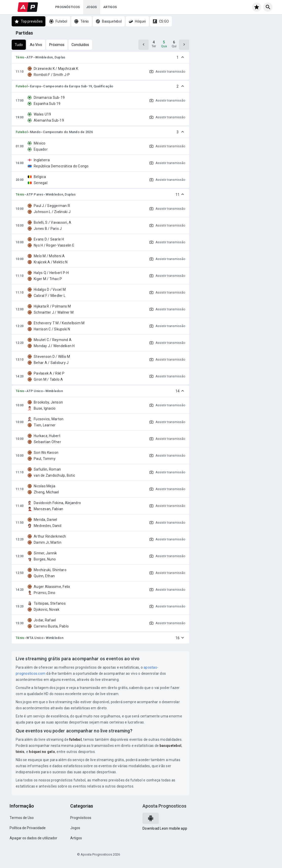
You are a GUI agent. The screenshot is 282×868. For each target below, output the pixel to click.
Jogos (92, 7)
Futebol (22, 86)
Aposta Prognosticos (164, 806)
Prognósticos (68, 7)
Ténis (20, 57)
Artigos (110, 7)
